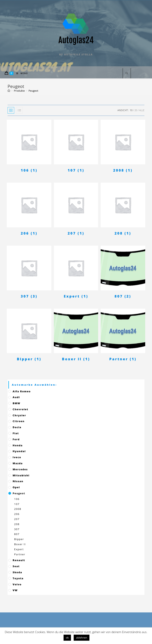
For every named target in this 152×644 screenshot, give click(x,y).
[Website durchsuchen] (127, 74)
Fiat (16, 433)
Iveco (17, 457)
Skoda (17, 572)
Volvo (17, 584)
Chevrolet (20, 409)
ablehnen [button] (82, 638)
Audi (16, 397)
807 (17, 534)
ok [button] (67, 638)
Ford (16, 439)
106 (17, 499)
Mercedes (20, 469)
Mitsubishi (21, 475)
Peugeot (19, 493)
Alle (142, 110)
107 (17, 504)
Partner (20, 554)
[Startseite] (9, 91)
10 (131, 110)
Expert (19, 549)
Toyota (18, 578)
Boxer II (20, 544)
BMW (17, 403)
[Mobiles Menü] (21, 73)
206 (17, 514)
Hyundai (19, 451)
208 (17, 524)
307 (17, 529)
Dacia (17, 427)
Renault (19, 560)
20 (136, 110)
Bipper (19, 539)
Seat (16, 566)
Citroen (19, 421)
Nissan (18, 481)
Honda (18, 445)
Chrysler (19, 415)
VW (15, 590)
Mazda (18, 463)
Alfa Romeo (22, 391)
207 (17, 519)
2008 (18, 509)
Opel (16, 487)
